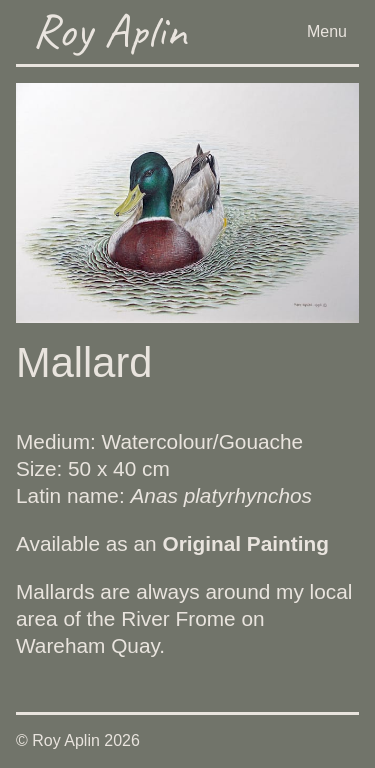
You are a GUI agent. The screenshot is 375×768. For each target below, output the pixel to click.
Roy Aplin (109, 30)
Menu (327, 31)
